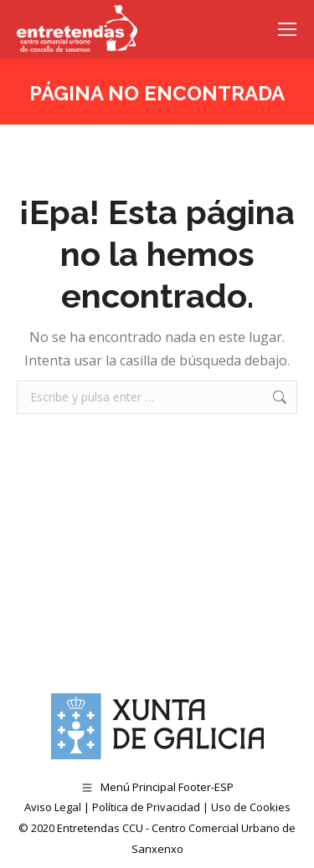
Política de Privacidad (146, 807)
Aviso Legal (53, 807)
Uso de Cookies (251, 807)
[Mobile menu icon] (287, 29)
